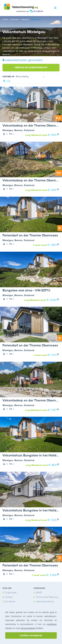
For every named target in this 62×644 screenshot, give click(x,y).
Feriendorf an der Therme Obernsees (30, 235)
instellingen (52, 624)
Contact (9, 597)
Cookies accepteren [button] (31, 635)
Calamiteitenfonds (45, 602)
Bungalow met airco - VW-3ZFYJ (26, 290)
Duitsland (29, 130)
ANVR (39, 593)
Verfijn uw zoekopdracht (31, 68)
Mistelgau (8, 130)
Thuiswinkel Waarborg (47, 597)
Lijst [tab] (6, 81)
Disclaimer (10, 602)
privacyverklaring (28, 628)
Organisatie (11, 593)
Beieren (19, 130)
